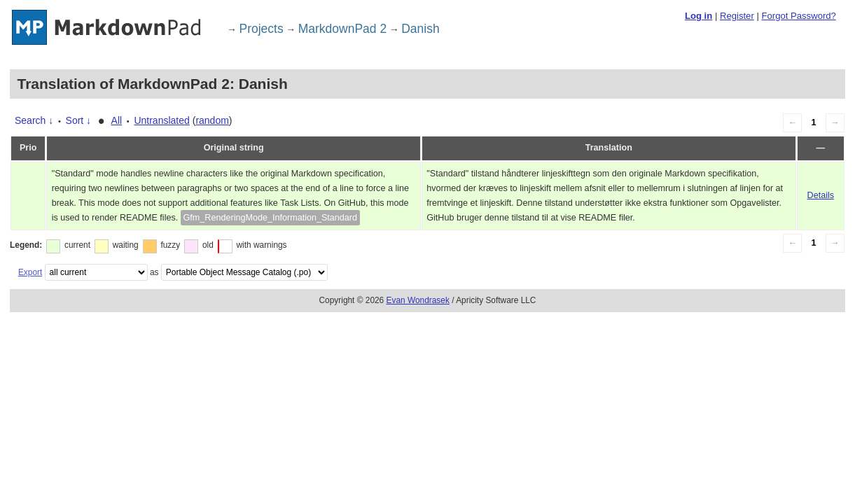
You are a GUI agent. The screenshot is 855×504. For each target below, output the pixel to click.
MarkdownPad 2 (342, 29)
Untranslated (161, 120)
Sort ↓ (79, 120)
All (117, 120)
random (212, 120)
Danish (420, 29)
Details (821, 195)
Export (30, 272)
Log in (698, 16)
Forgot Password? (798, 16)
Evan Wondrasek (418, 300)
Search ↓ (34, 120)
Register (737, 16)
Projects (262, 29)
